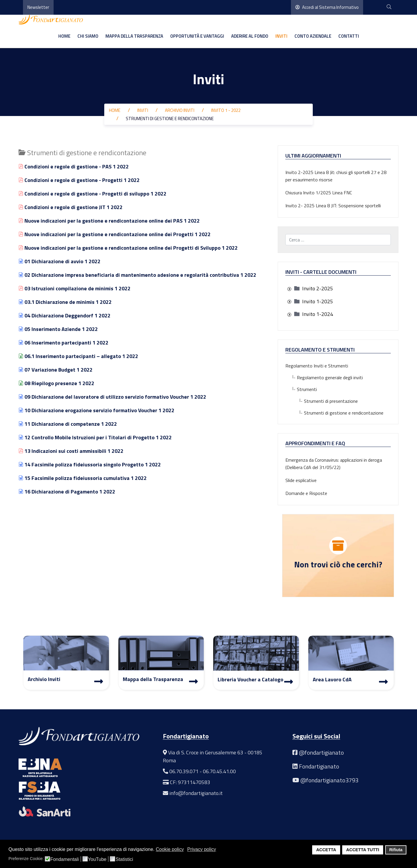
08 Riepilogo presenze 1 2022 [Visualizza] (56, 383)
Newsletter (38, 7)
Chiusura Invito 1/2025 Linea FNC (319, 193)
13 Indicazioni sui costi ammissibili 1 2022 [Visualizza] (71, 451)
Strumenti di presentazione (322, 401)
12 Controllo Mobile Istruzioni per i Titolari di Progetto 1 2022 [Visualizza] (95, 437)
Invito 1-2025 (318, 301)
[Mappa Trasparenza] (193, 681)
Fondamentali (65, 859)
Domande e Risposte (306, 493)
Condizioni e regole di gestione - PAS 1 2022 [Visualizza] (74, 167)
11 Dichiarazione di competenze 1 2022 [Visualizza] (68, 424)
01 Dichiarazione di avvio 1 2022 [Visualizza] (59, 261)
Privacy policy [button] (202, 849)
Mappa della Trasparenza (134, 36)
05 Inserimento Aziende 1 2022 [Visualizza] (58, 329)
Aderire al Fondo (250, 36)
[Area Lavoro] (383, 682)
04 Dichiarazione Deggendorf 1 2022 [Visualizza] (64, 315)
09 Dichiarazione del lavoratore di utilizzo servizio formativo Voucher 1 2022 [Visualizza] (112, 397)
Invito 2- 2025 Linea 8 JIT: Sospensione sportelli (333, 206)
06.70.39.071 (184, 771)
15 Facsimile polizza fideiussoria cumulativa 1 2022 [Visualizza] (83, 478)
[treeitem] (318, 288)
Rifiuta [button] (396, 850)
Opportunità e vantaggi (197, 36)
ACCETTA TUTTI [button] (363, 850)
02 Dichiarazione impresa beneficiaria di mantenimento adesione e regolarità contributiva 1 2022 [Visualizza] (137, 275)
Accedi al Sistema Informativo (327, 7)
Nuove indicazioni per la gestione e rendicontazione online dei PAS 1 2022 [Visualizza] (109, 221)
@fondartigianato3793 (329, 780)
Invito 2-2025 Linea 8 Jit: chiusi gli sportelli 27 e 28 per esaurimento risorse (336, 176)
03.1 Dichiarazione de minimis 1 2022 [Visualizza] (65, 302)
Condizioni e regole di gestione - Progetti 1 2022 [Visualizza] (79, 180)
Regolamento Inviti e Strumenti (317, 366)
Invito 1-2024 (318, 314)
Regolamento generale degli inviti (324, 377)
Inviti (281, 36)
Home (64, 36)
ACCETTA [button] (326, 850)
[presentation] (289, 289)
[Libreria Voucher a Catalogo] (289, 682)
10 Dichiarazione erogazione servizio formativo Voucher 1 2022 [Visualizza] (96, 410)
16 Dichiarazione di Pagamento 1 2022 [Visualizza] (67, 492)
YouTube (97, 859)
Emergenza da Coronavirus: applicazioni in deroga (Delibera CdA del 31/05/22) (334, 464)
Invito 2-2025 (318, 288)
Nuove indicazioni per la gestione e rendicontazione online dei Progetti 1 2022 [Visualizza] (115, 234)
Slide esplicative (301, 480)
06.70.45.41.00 (219, 771)
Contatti (349, 36)
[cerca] (389, 7)
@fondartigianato (321, 752)
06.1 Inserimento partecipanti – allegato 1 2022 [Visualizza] (78, 356)
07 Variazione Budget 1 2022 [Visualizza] (56, 370)
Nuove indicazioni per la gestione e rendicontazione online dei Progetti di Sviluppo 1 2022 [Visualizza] (128, 248)
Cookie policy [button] (170, 849)
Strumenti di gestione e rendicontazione (334, 413)
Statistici (124, 859)
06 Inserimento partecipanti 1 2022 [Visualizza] (63, 343)
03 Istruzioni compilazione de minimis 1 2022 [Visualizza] (75, 288)
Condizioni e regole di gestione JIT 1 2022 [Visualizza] (71, 207)
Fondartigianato (319, 766)
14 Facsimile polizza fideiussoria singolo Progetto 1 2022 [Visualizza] (90, 464)
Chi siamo (88, 36)
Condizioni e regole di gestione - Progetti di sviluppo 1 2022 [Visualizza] (92, 194)
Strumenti (301, 389)
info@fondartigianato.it (196, 793)
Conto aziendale (313, 36)
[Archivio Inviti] (99, 681)
